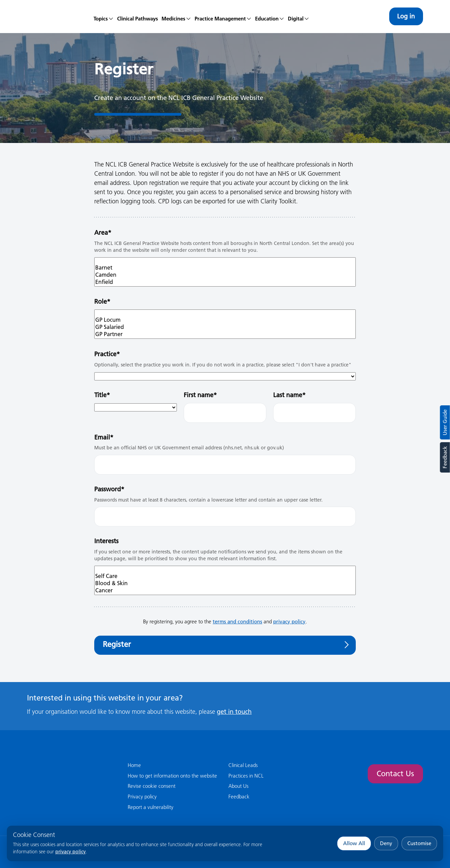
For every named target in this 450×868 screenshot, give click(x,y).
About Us (238, 786)
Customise (419, 843)
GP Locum (225, 320)
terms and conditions (237, 621)
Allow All (354, 843)
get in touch (234, 712)
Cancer (225, 590)
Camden (225, 275)
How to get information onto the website (172, 776)
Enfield (225, 282)
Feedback (445, 457)
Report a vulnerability (151, 807)
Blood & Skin (225, 583)
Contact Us (395, 774)
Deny (386, 843)
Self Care (225, 576)
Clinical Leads (243, 765)
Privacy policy (142, 797)
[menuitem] (104, 16)
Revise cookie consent (152, 786)
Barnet (225, 268)
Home (134, 765)
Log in (406, 16)
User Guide (445, 422)
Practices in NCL (246, 776)
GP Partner (225, 334)
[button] (176, 16)
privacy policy (71, 852)
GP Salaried (225, 327)
